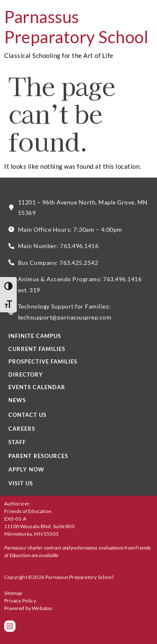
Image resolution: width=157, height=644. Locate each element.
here (64, 555)
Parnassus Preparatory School (76, 27)
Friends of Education (28, 511)
